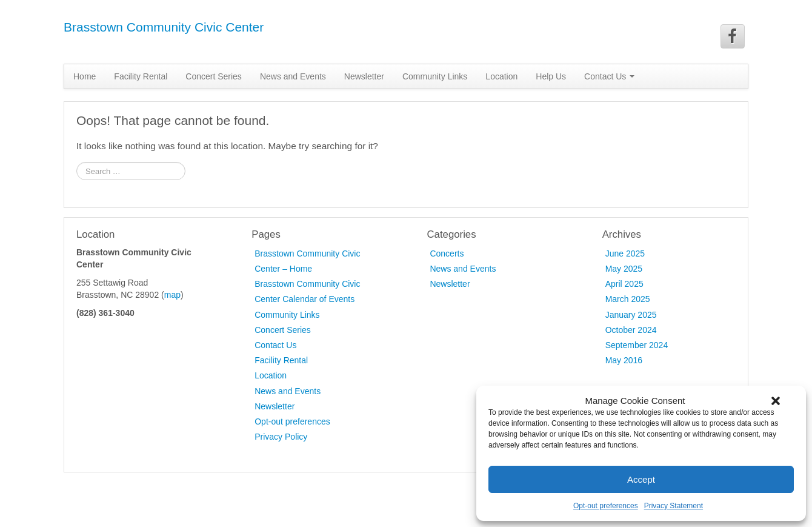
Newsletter (364, 76)
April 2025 (624, 284)
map (172, 295)
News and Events (293, 76)
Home (85, 76)
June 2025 (625, 253)
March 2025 (628, 299)
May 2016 (624, 360)
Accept (641, 479)
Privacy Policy (281, 437)
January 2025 (631, 315)
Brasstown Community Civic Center (164, 27)
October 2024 (631, 330)
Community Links (435, 76)
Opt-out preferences (606, 506)
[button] (776, 401)
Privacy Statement (674, 506)
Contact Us (609, 76)
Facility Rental (141, 76)
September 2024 (637, 345)
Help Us (551, 76)
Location (501, 76)
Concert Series (214, 76)
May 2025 (624, 269)
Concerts (447, 253)
